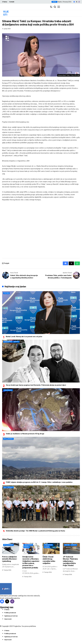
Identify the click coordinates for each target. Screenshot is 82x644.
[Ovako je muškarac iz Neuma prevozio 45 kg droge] (41, 410)
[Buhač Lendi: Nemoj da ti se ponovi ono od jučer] (41, 313)
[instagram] (79, 2)
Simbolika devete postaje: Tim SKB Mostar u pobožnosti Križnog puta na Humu (35, 531)
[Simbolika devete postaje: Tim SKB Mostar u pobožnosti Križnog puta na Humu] (41, 507)
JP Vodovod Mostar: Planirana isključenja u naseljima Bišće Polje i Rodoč (70, 561)
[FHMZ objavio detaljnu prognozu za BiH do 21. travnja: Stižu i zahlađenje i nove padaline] (41, 458)
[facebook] (74, 2)
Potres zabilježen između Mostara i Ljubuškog (10, 559)
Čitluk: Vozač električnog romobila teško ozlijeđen (49, 560)
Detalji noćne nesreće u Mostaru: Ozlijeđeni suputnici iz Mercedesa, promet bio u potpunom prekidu (31, 562)
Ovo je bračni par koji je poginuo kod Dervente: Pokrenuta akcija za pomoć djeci (36, 385)
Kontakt (12, 2)
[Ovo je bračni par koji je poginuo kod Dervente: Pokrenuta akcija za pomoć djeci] (41, 361)
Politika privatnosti (10, 613)
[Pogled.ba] (6, 589)
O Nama (5, 2)
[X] (77, 2)
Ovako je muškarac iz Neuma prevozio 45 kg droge (25, 434)
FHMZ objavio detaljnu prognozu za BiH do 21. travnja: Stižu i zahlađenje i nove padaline (39, 482)
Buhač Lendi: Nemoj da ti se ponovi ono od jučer (24, 337)
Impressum (8, 619)
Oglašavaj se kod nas (11, 616)
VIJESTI (6, 13)
